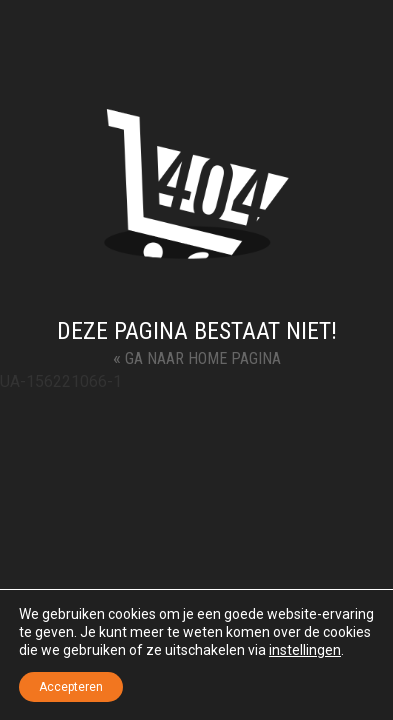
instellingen (305, 650)
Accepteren (71, 687)
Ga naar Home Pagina (197, 357)
